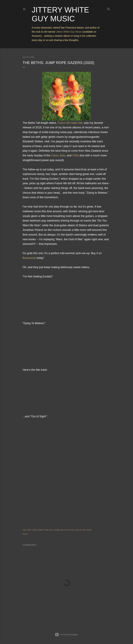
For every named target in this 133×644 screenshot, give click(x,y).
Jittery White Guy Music (69, 32)
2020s (35, 530)
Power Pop (69, 530)
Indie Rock (49, 530)
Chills (75, 155)
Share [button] (25, 534)
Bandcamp (29, 258)
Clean (55, 155)
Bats (63, 155)
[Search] (109, 8)
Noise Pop (59, 530)
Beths (41, 530)
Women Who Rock (83, 530)
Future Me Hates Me (70, 123)
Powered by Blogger (66, 635)
